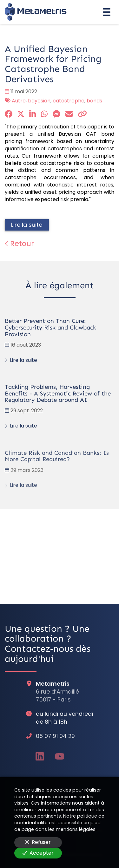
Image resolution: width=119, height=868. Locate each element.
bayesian (39, 101)
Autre (19, 101)
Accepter (38, 853)
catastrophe (69, 101)
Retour (19, 244)
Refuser (38, 842)
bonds (94, 101)
